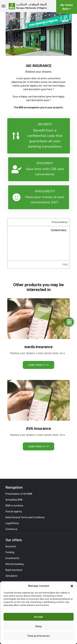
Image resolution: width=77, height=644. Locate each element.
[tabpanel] (39, 243)
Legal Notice (12, 523)
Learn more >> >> (38, 365)
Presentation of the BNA (19, 494)
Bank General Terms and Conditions (25, 517)
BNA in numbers (14, 506)
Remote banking (15, 564)
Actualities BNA (14, 500)
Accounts (11, 546)
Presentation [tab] (60, 222)
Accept (38, 617)
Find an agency (14, 511)
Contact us (11, 529)
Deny (38, 626)
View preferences (39, 636)
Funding (10, 552)
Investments (12, 558)
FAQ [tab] (65, 265)
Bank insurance (14, 570)
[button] (72, 586)
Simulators (12, 576)
